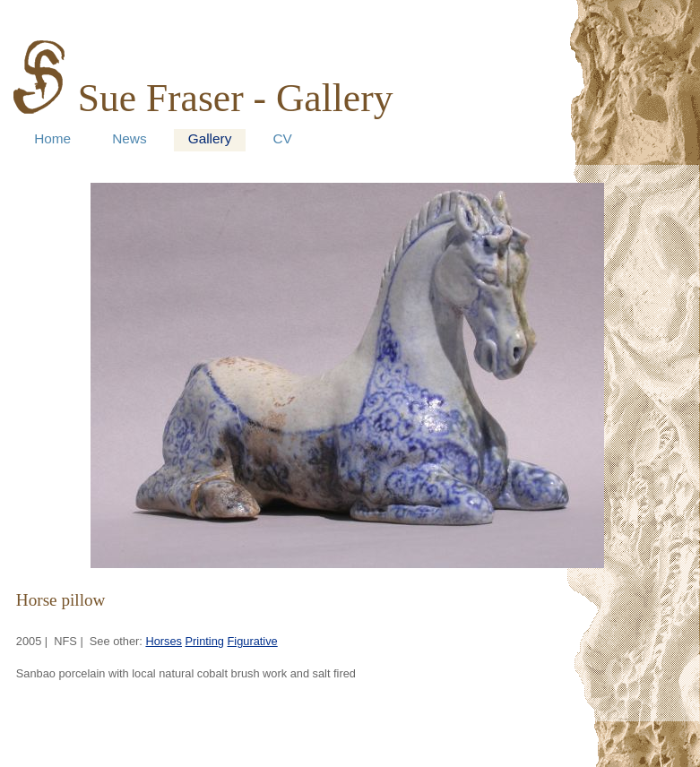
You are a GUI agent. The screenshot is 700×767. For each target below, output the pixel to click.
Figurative (253, 641)
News (129, 138)
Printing (205, 641)
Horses (164, 641)
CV (282, 138)
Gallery (210, 138)
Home (52, 138)
